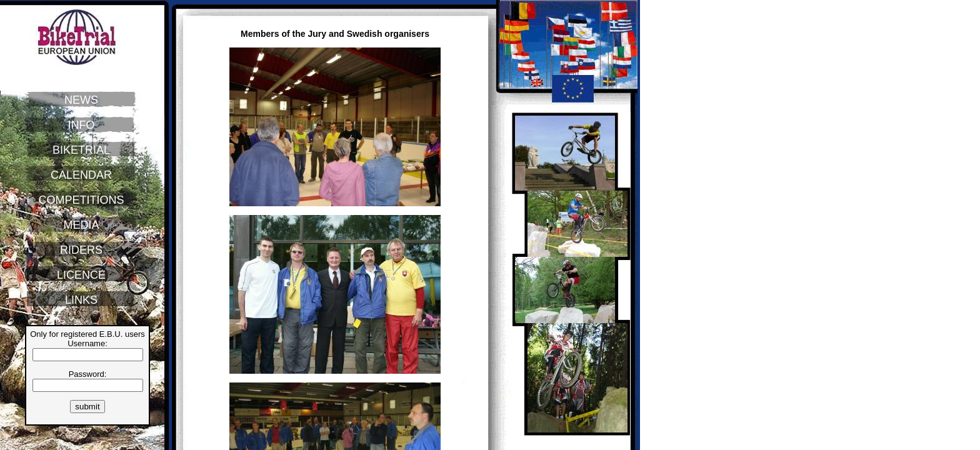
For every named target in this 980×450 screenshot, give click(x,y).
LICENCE (81, 275)
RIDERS (81, 250)
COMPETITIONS (81, 200)
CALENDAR (81, 175)
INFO (82, 125)
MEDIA (81, 225)
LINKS (81, 300)
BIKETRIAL (81, 150)
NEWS (81, 100)
